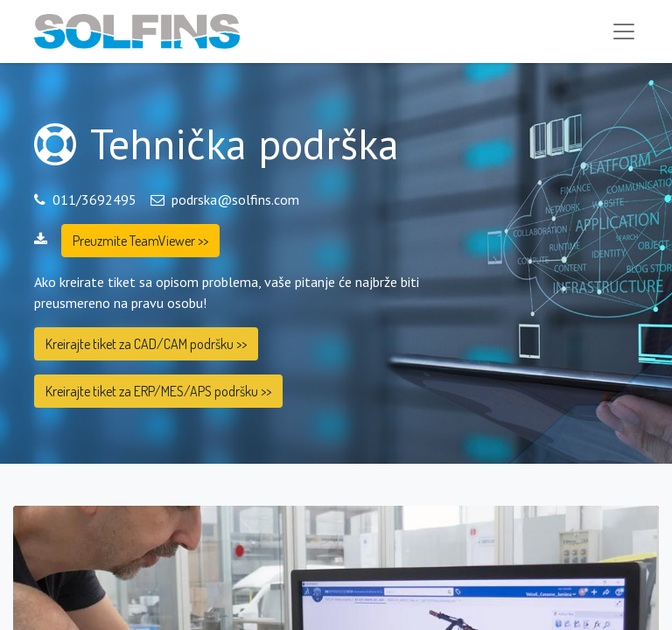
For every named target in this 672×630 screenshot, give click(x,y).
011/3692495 (94, 199)
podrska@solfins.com (235, 199)
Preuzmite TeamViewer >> (140, 241)
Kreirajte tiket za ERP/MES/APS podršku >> (158, 391)
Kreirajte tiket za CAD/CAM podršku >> (146, 344)
